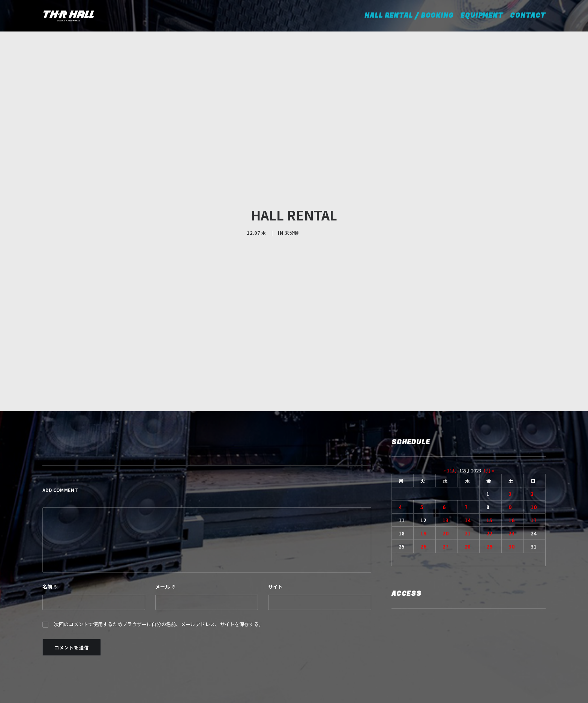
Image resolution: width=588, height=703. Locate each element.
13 (445, 476)
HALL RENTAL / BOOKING (412, 16)
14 (468, 476)
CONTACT (528, 16)
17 (534, 476)
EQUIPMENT (482, 16)
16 (511, 476)
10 (534, 462)
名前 (50, 542)
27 (445, 502)
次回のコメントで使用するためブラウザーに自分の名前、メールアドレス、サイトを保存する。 (159, 579)
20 (445, 489)
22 (489, 489)
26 (423, 502)
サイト (275, 542)
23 (511, 489)
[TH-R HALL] (69, 16)
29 (489, 502)
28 (468, 502)
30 (511, 502)
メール (166, 542)
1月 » (489, 426)
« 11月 (450, 426)
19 (423, 489)
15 (489, 476)
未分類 (292, 210)
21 (468, 489)
